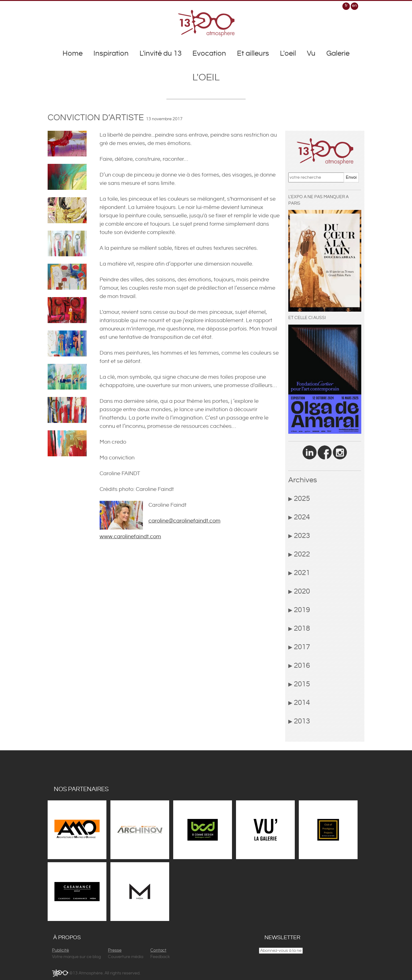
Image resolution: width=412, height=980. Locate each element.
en (354, 6)
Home (73, 53)
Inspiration (111, 53)
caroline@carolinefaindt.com (185, 521)
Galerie (338, 53)
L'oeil (288, 53)
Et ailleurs (253, 53)
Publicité (60, 950)
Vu (311, 53)
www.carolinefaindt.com (130, 537)
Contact (158, 950)
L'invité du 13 (161, 53)
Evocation (209, 53)
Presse (115, 950)
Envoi (351, 177)
